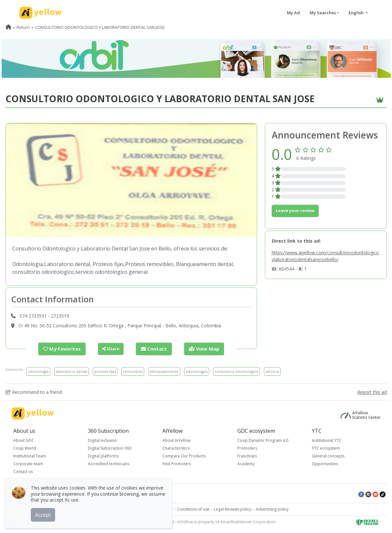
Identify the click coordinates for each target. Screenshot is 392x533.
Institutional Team (30, 456)
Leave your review (295, 211)
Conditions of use (193, 509)
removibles (133, 371)
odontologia (38, 371)
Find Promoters (177, 463)
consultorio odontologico (237, 371)
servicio (272, 371)
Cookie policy (160, 509)
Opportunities (325, 463)
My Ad (293, 13)
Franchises (247, 456)
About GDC (24, 440)
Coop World (25, 448)
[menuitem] (8, 27)
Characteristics (176, 448)
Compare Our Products (184, 456)
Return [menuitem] (23, 27)
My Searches (323, 13)
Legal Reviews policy (233, 509)
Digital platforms (103, 456)
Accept (45, 513)
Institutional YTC (327, 440)
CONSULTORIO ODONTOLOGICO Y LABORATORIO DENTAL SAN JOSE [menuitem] (100, 27)
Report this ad (372, 392)
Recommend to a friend (34, 392)
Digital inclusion (102, 440)
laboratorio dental (71, 371)
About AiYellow (176, 440)
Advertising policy (272, 509)
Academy (246, 463)
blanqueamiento (164, 371)
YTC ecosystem (326, 448)
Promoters (247, 448)
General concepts (328, 456)
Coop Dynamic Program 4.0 (263, 440)
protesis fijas (105, 371)
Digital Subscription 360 (110, 448)
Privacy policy (131, 509)
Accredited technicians (109, 463)
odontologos (197, 371)
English (356, 13)
